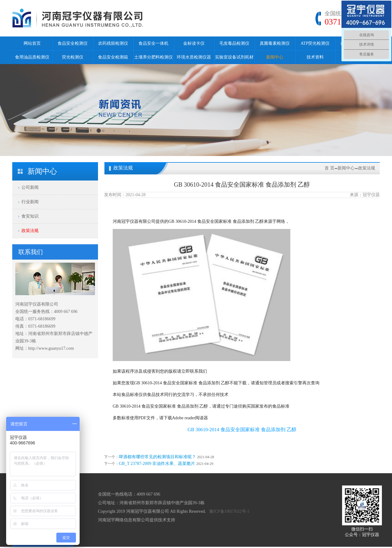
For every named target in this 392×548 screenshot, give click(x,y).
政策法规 (30, 231)
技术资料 (315, 57)
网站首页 (32, 43)
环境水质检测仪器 (194, 57)
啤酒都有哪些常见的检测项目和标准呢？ (157, 457)
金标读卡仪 (194, 43)
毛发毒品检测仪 (234, 43)
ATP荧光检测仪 (315, 43)
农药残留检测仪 (113, 43)
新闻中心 (275, 57)
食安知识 (30, 216)
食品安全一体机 (153, 43)
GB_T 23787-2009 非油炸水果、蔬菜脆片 (157, 464)
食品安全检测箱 (113, 57)
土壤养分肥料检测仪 (153, 57)
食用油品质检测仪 (32, 57)
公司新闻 (30, 187)
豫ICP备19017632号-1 (229, 511)
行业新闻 (30, 202)
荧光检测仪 (73, 57)
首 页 (330, 168)
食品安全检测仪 (73, 43)
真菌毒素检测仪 (275, 43)
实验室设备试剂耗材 (234, 57)
